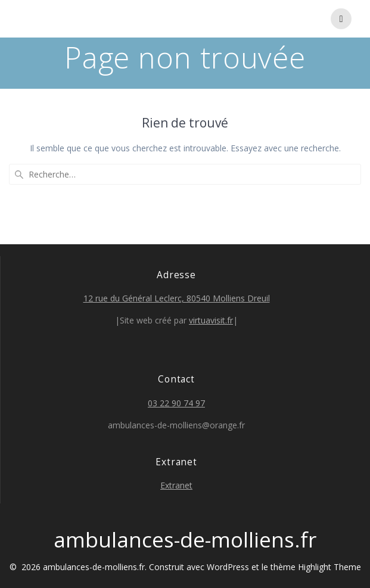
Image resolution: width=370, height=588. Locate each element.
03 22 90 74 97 (176, 403)
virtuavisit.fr (211, 320)
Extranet (176, 485)
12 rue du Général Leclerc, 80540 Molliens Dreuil (177, 298)
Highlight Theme (329, 567)
